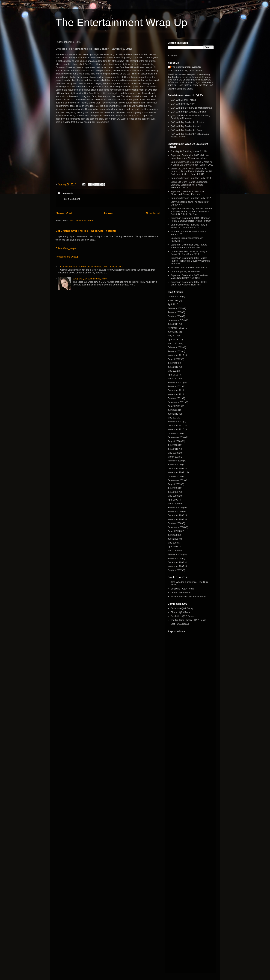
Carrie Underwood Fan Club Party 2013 (191, 178)
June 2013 (173, 332)
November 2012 (176, 355)
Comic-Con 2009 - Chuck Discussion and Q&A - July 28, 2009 (92, 267)
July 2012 (173, 363)
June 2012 (173, 367)
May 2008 (173, 543)
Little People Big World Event (185, 271)
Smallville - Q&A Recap (182, 589)
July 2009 (173, 488)
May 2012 (173, 371)
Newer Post (64, 213)
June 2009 (173, 492)
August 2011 (174, 406)
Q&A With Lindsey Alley (183, 104)
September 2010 (176, 437)
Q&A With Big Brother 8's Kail (186, 126)
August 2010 (174, 441)
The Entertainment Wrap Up (121, 22)
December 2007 (176, 562)
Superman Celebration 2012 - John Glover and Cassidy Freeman (188, 193)
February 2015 (175, 308)
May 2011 (173, 418)
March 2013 (174, 343)
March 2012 (174, 379)
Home (108, 213)
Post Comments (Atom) (81, 220)
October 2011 (175, 398)
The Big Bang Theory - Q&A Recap (188, 620)
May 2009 (173, 496)
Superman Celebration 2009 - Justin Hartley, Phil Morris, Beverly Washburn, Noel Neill (190, 261)
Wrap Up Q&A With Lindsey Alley (90, 279)
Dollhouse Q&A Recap (182, 608)
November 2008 (176, 519)
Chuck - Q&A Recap (181, 593)
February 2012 (175, 382)
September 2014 (176, 320)
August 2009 (174, 484)
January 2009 (175, 511)
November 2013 (176, 328)
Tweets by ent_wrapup (67, 257)
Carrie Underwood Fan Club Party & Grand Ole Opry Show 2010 (189, 253)
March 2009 (174, 504)
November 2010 (176, 429)
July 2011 (173, 410)
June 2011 (173, 414)
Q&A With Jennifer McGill (183, 100)
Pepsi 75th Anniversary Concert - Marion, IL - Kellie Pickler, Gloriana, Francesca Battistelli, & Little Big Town (192, 211)
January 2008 (175, 558)
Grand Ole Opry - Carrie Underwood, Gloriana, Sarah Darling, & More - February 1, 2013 (189, 185)
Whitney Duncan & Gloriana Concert (189, 268)
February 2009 (175, 508)
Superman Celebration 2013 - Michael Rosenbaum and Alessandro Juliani (190, 157)
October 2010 (175, 433)
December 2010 (176, 425)
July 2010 (173, 445)
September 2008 (176, 527)
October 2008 (175, 523)
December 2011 (176, 390)
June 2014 (173, 324)
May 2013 (173, 336)
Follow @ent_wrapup (66, 248)
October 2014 (175, 316)
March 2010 (174, 457)
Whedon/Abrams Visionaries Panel (188, 596)
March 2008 (174, 550)
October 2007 (175, 570)
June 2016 (173, 300)
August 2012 (174, 359)
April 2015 (173, 304)
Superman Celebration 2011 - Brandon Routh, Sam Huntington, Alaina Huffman (191, 219)
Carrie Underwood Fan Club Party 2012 (191, 198)
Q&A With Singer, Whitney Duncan (188, 112)
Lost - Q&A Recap (180, 624)
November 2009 (176, 472)
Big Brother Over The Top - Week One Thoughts (86, 231)
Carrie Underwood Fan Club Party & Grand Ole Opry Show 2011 (189, 226)
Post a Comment (71, 199)
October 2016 (175, 297)
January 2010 (175, 465)
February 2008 (175, 554)
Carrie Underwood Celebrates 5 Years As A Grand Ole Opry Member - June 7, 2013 (192, 163)
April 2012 (173, 375)
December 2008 (176, 515)
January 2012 (175, 386)
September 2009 (176, 480)
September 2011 (176, 402)
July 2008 (173, 535)
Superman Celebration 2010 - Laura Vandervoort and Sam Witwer (189, 246)
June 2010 (173, 449)
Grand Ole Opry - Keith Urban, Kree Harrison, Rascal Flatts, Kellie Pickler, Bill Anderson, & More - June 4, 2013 (192, 171)
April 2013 (173, 339)
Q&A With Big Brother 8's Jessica (188, 122)
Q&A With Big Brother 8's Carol (186, 130)
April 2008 (173, 547)
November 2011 (176, 394)
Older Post (152, 213)
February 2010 (175, 461)
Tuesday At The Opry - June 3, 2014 (189, 151)
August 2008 (174, 531)
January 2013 (175, 351)
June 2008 (173, 539)
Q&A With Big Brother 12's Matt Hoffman (191, 108)
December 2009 (176, 468)
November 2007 (176, 566)
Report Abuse (176, 631)
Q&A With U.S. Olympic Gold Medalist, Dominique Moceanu (190, 117)
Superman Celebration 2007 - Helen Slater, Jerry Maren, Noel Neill (189, 283)
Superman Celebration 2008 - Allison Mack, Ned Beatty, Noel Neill (189, 277)
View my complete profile (180, 89)
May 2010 (173, 453)
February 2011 (175, 422)
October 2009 (175, 476)
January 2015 (175, 312)
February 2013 (175, 347)
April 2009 (173, 500)
